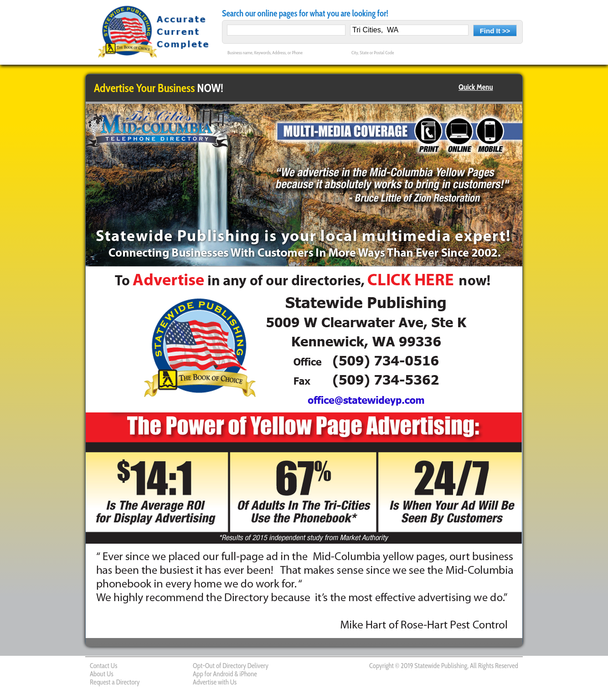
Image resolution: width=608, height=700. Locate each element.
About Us (102, 674)
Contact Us (103, 666)
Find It (490, 31)
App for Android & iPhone (225, 674)
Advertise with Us (215, 682)
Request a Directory (115, 682)
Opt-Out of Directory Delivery (231, 666)
